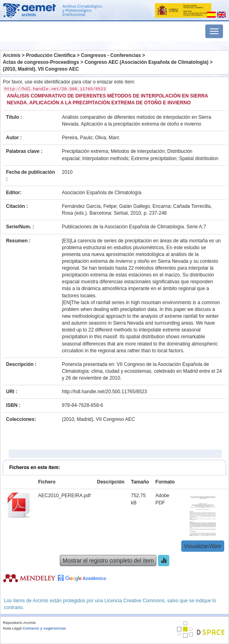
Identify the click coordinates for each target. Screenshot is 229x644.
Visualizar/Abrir (203, 546)
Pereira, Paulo (77, 138)
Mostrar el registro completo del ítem (108, 561)
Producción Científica (51, 55)
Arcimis (12, 55)
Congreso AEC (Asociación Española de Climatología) (147, 62)
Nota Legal (12, 628)
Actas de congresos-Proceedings (41, 62)
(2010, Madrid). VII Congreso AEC (41, 69)
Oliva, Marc (107, 138)
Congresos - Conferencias (111, 55)
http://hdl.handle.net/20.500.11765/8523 (104, 392)
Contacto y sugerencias (44, 628)
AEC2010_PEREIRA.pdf (64, 496)
